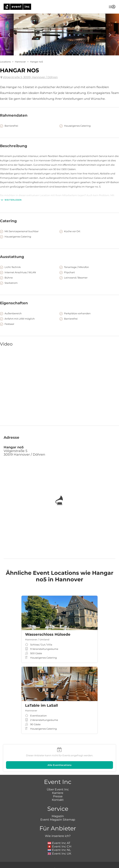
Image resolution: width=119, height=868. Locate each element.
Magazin (58, 816)
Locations (5, 62)
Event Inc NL (59, 850)
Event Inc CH (59, 846)
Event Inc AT (59, 843)
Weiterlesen (11, 200)
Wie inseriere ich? (58, 836)
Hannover (20, 62)
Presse (58, 796)
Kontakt (58, 800)
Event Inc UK (59, 854)
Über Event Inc (58, 789)
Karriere (58, 793)
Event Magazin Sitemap (58, 820)
